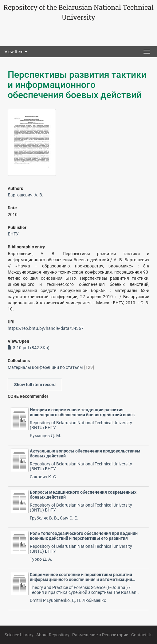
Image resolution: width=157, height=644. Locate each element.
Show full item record (35, 385)
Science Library (19, 635)
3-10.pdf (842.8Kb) (29, 348)
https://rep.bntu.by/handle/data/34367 (46, 328)
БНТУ (13, 234)
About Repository (53, 635)
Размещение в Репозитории (100, 635)
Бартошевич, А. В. (26, 195)
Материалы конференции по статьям (45, 367)
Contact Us (142, 635)
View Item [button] (16, 52)
